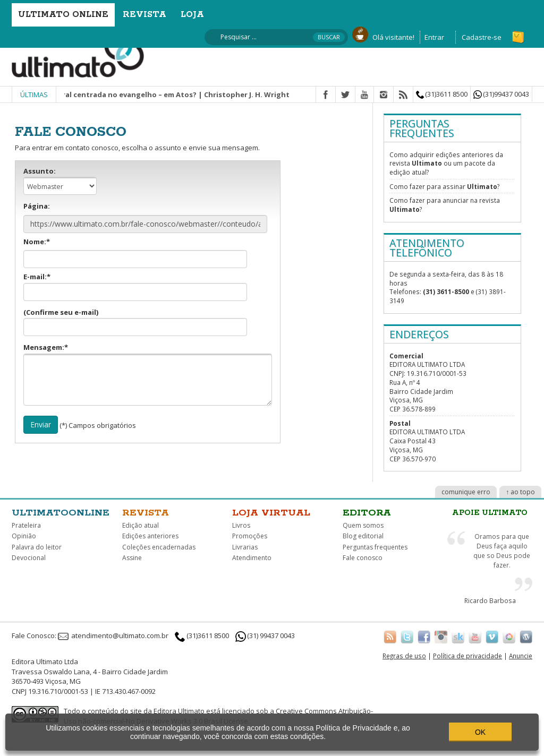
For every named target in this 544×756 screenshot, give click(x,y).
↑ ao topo (520, 492)
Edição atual (141, 525)
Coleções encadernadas (159, 547)
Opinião (24, 536)
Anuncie (521, 656)
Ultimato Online (63, 15)
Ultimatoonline (61, 513)
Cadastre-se (482, 37)
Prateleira (26, 525)
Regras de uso (404, 656)
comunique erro (466, 492)
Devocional (29, 558)
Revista (144, 15)
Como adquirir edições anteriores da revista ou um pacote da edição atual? (446, 163)
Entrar (434, 37)
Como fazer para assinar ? (444, 186)
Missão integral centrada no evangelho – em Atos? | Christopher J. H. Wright (161, 94)
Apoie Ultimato (490, 513)
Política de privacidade (467, 656)
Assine (132, 558)
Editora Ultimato (179, 711)
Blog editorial (363, 536)
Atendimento (252, 558)
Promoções (250, 536)
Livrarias (245, 547)
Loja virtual (271, 513)
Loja (192, 15)
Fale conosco (363, 558)
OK (480, 732)
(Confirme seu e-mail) (135, 322)
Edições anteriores (150, 536)
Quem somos (363, 525)
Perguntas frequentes (375, 547)
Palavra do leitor (37, 547)
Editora (367, 513)
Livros (241, 525)
